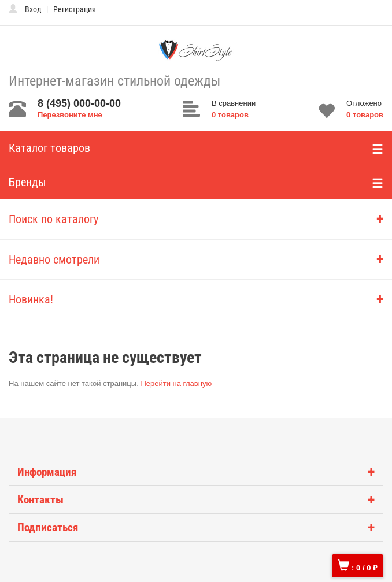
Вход (33, 9)
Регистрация (75, 9)
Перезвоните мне (70, 115)
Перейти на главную (176, 383)
